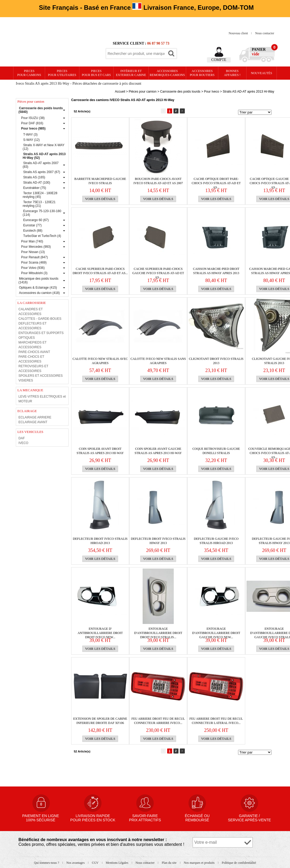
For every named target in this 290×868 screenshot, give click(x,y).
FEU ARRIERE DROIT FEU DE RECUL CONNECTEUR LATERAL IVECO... (216, 721)
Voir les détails (100, 199)
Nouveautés (261, 73)
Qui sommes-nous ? (47, 863)
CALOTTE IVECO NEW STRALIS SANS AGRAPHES (158, 361)
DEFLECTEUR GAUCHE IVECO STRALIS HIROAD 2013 (216, 541)
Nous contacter (265, 33)
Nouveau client (239, 33)
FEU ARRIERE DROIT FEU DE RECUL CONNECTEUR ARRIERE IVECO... (158, 721)
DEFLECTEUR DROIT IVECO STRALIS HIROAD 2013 (100, 541)
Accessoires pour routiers (202, 73)
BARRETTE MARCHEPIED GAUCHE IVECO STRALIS (100, 181)
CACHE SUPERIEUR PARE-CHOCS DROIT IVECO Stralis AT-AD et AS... (100, 271)
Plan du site (170, 863)
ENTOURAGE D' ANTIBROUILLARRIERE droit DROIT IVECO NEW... (100, 631)
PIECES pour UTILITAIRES (62, 73)
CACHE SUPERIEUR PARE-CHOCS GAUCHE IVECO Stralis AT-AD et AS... (158, 271)
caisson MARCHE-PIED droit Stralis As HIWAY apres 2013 (216, 271)
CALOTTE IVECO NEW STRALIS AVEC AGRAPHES (100, 361)
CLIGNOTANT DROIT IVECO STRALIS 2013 (216, 361)
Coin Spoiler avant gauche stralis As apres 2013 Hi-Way (158, 451)
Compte (219, 60)
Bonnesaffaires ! (232, 73)
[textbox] (136, 54)
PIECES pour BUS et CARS (96, 73)
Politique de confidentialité (239, 863)
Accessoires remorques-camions (167, 73)
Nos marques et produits (200, 863)
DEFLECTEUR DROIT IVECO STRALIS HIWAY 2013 (158, 541)
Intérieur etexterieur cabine (131, 73)
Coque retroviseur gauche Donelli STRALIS (216, 451)
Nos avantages (76, 863)
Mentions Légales (117, 863)
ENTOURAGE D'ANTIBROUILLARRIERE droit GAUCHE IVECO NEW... (216, 631)
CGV (95, 863)
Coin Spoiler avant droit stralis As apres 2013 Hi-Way (100, 451)
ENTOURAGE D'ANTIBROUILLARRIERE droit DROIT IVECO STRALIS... (158, 631)
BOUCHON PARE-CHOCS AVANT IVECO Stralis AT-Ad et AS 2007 (158, 181)
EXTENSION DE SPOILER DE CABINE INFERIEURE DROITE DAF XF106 (100, 721)
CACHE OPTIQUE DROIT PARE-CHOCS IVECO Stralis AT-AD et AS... (216, 181)
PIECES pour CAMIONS (29, 73)
